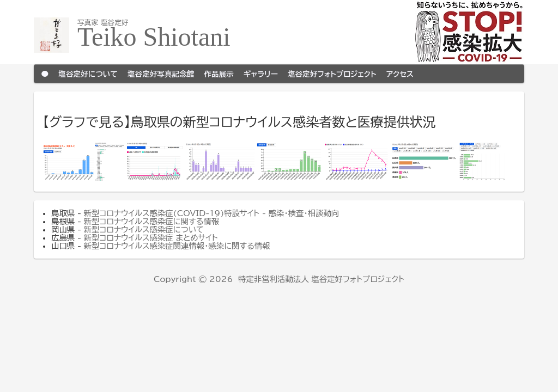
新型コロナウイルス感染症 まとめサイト (151, 238)
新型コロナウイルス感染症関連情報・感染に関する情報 (177, 246)
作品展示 (219, 73)
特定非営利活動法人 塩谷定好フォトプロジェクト (321, 279)
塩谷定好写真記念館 (161, 73)
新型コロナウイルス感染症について (144, 229)
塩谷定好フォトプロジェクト (332, 73)
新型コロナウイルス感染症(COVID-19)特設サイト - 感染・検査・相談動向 (212, 213)
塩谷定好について (88, 73)
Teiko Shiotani (154, 37)
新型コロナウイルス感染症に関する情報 (152, 221)
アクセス (400, 73)
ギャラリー (261, 73)
